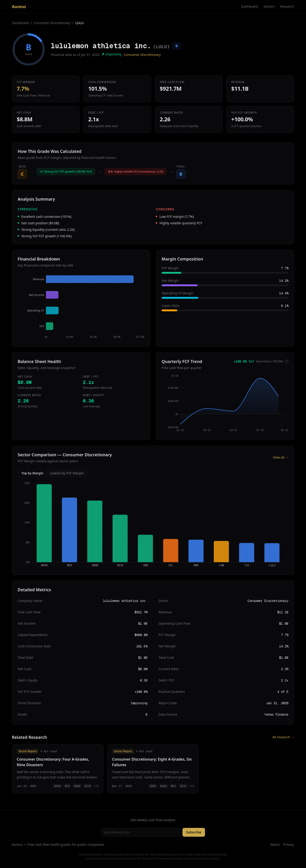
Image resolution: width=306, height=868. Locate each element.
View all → (281, 457)
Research (287, 6)
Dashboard (249, 6)
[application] (81, 306)
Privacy (289, 844)
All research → (283, 737)
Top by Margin (32, 473)
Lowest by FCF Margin (67, 473)
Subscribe (194, 832)
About (275, 844)
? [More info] (286, 361)
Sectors (269, 6)
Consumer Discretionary (52, 23)
